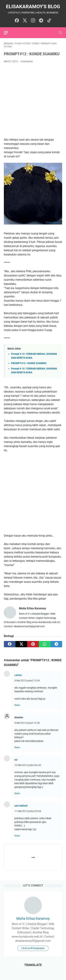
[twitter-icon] (25, 21)
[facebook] (10, 644)
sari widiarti (21, 806)
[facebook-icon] (17, 21)
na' (16, 760)
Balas (17, 705)
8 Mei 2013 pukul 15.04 (27, 680)
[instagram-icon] (33, 21)
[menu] (8, 33)
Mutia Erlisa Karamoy (33, 918)
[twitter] (21, 644)
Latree (18, 675)
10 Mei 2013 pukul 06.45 (28, 765)
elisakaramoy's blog (33, 7)
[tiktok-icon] (49, 21)
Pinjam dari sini (53, 222)
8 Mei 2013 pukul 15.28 (27, 723)
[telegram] (56, 644)
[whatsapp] (45, 644)
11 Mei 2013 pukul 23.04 (28, 811)
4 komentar (27, 61)
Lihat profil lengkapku (33, 948)
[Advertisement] (33, 101)
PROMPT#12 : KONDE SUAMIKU (29, 363)
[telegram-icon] (41, 21)
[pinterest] (33, 644)
